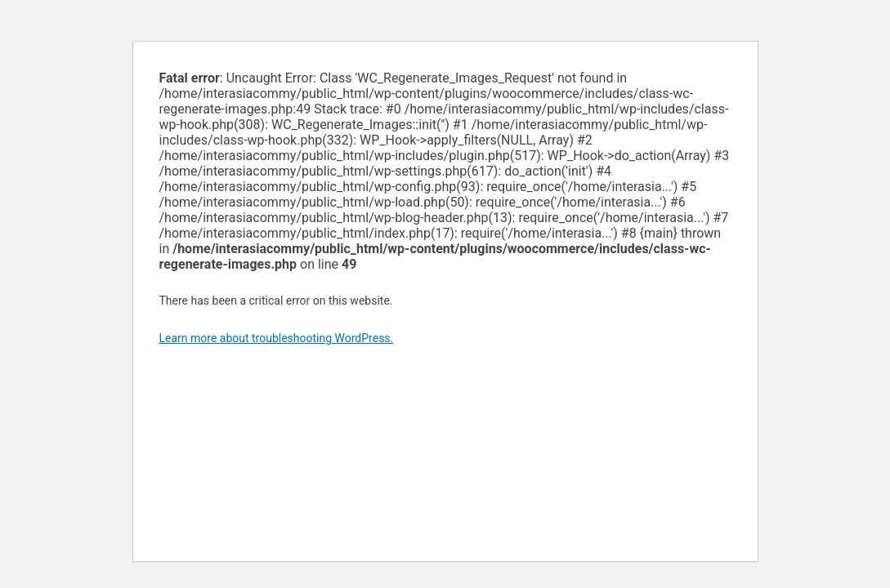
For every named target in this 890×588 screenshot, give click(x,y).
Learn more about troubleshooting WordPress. (277, 338)
